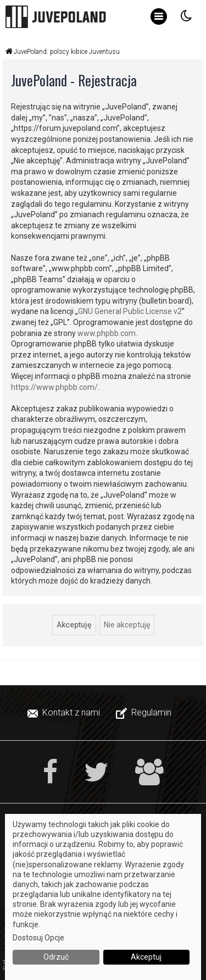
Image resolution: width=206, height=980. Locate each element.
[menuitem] (65, 713)
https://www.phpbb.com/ (54, 387)
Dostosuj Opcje (38, 938)
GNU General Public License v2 (130, 311)
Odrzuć (56, 957)
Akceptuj (146, 957)
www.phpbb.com (107, 333)
